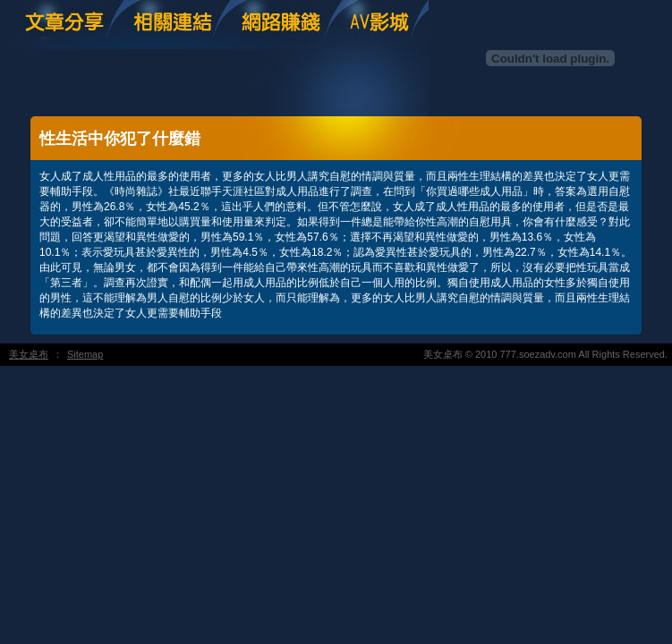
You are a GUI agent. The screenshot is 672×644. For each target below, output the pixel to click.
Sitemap (85, 354)
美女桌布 (29, 354)
